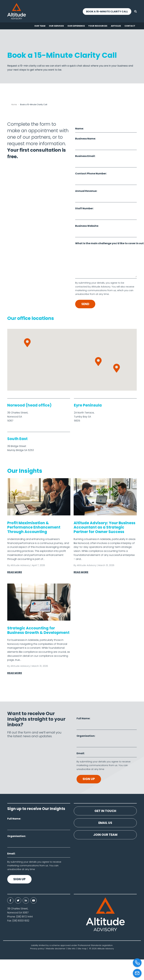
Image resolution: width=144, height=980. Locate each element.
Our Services (56, 26)
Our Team (40, 26)
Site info (71, 949)
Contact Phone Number (91, 174)
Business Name (85, 139)
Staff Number (84, 208)
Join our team (105, 835)
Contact (130, 26)
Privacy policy (37, 949)
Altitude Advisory (20, 565)
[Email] (137, 973)
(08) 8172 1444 (24, 917)
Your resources (98, 26)
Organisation (86, 736)
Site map (82, 949)
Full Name (83, 719)
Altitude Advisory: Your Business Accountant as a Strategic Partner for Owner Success (104, 527)
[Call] (137, 963)
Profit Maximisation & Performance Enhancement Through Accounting (34, 527)
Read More (15, 572)
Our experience (76, 26)
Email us (105, 823)
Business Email (85, 156)
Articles (116, 26)
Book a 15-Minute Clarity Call (107, 12)
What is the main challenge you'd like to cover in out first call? (106, 243)
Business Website (87, 226)
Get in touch (105, 811)
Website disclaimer (56, 949)
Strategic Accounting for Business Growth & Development (38, 630)
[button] (98, 362)
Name (79, 129)
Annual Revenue (86, 191)
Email (80, 753)
